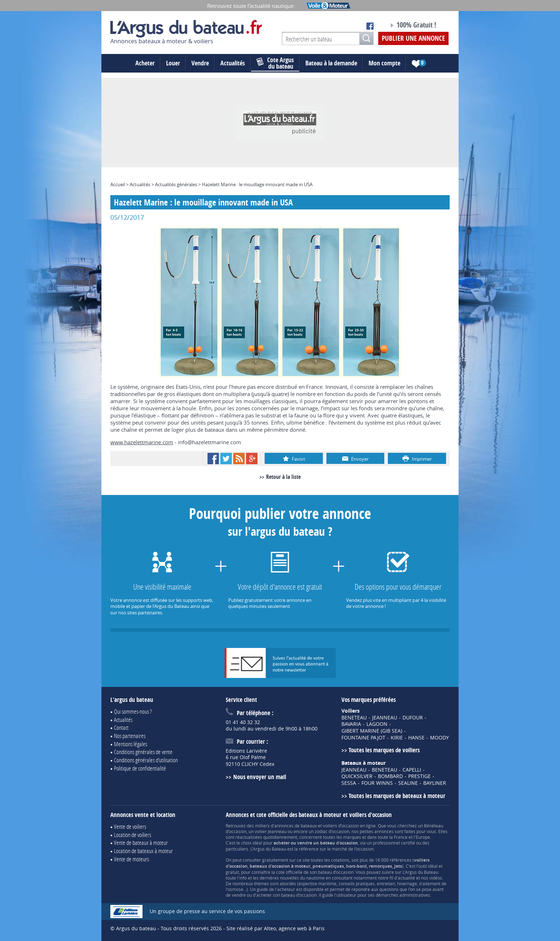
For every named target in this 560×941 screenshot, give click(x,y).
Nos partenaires (130, 736)
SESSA (349, 783)
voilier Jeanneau (271, 831)
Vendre (200, 63)
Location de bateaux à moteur (143, 851)
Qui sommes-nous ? (133, 711)
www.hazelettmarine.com (142, 442)
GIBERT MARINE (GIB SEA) (372, 731)
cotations (340, 860)
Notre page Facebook (370, 26)
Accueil (118, 184)
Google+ (252, 459)
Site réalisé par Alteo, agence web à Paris (276, 928)
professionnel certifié (394, 843)
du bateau (275, 63)
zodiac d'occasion (332, 831)
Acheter (145, 63)
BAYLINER (435, 783)
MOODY (439, 738)
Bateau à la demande (331, 63)
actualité (406, 878)
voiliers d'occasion (341, 826)
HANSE (416, 738)
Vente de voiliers (130, 826)
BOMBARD (390, 776)
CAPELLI (412, 770)
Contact (121, 727)
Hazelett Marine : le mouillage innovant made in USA (257, 184)
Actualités (233, 63)
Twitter (226, 459)
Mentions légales (131, 744)
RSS (239, 459)
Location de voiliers (132, 835)
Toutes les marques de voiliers (384, 750)
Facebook (213, 459)
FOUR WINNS (377, 783)
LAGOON (377, 724)
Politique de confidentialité (140, 768)
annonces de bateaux (296, 826)
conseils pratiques (357, 883)
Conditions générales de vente (143, 752)
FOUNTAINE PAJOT (363, 738)
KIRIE (397, 738)
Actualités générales (176, 184)
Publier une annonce (413, 38)
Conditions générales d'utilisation (146, 760)
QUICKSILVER (357, 776)
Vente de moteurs (131, 859)
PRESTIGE (419, 776)
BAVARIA (351, 724)
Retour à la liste (283, 477)
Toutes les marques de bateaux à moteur (397, 796)
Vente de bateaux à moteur (141, 843)
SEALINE (408, 783)
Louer (173, 63)
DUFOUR (413, 718)
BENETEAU (354, 718)
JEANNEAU (385, 718)
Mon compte (384, 63)
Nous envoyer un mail (260, 777)
